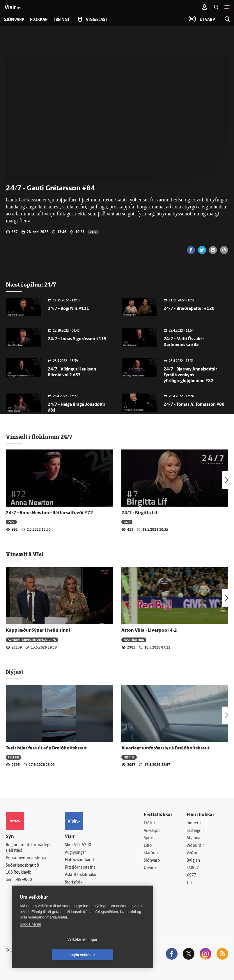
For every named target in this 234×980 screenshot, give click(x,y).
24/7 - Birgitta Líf (139, 513)
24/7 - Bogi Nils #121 (68, 309)
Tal (189, 883)
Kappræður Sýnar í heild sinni (38, 630)
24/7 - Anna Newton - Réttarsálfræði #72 (49, 513)
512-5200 (82, 845)
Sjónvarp (152, 861)
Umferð (72, 890)
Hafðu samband (79, 860)
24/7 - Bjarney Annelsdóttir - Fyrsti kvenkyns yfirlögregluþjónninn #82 (192, 375)
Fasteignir (195, 831)
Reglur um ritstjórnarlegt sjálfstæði (28, 848)
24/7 (93, 232)
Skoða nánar (31, 940)
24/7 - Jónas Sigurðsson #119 (77, 339)
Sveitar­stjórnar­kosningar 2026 (32, 640)
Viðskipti (152, 831)
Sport (149, 838)
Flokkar (39, 20)
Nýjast (15, 672)
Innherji (194, 823)
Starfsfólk (74, 882)
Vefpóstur (74, 897)
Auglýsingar (75, 853)
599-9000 (23, 880)
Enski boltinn (134, 640)
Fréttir (14, 757)
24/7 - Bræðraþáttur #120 (189, 309)
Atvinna (193, 838)
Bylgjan (193, 861)
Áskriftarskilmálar (81, 875)
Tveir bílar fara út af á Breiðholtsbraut (46, 748)
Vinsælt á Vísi (25, 554)
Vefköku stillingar (48, 955)
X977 (191, 875)
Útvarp (150, 868)
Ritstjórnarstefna (80, 868)
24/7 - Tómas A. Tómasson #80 (194, 405)
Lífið (148, 846)
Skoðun (151, 853)
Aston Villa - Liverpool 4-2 (149, 630)
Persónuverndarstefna (26, 858)
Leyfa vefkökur (117, 955)
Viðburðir (195, 846)
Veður (192, 853)
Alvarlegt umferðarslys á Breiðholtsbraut (165, 748)
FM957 (193, 868)
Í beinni (61, 20)
